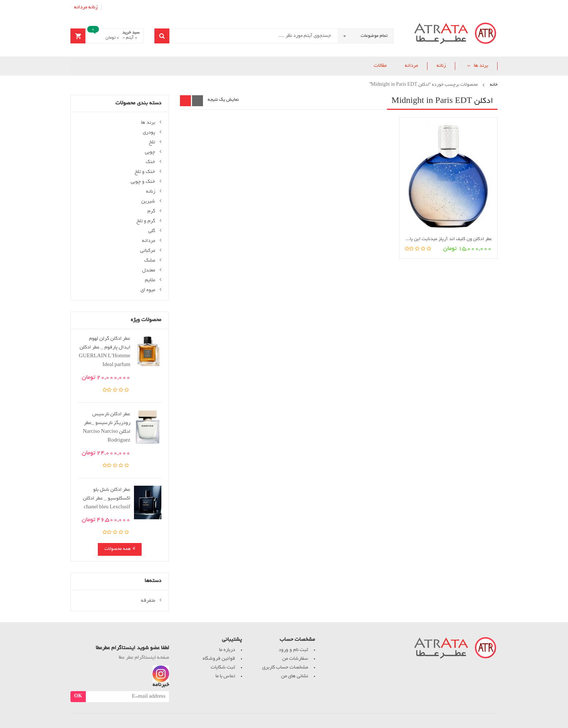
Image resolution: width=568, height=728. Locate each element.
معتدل (149, 271)
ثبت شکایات (223, 668)
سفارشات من (295, 659)
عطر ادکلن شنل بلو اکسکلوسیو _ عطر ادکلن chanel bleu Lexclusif (107, 499)
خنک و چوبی (143, 182)
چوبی (150, 152)
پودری (149, 133)
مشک (150, 261)
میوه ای (148, 290)
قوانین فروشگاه (219, 659)
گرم (151, 211)
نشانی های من (295, 676)
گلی (152, 231)
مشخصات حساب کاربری (285, 668)
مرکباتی (148, 251)
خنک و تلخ (145, 172)
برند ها (481, 66)
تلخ (152, 142)
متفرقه (148, 601)
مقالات (380, 66)
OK (78, 697)
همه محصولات (118, 549)
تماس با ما (225, 676)
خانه (494, 85)
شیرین (148, 202)
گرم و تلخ (146, 221)
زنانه (93, 7)
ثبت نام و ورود (293, 650)
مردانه (81, 7)
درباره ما (227, 650)
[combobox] (365, 36)
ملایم (150, 280)
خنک (150, 162)
